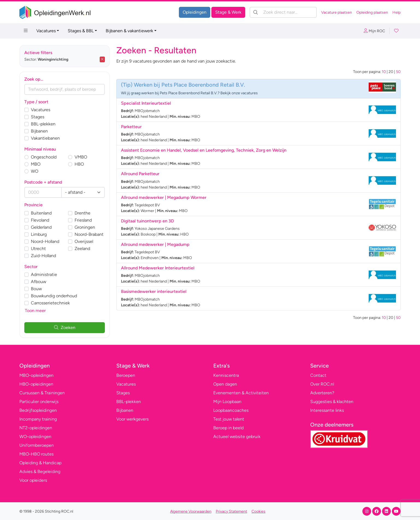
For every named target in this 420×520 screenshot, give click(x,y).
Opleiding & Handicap (40, 463)
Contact (318, 375)
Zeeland (82, 249)
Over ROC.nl (322, 384)
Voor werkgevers (132, 419)
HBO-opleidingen (36, 384)
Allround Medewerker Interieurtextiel (158, 268)
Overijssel (84, 241)
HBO (79, 164)
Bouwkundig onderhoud (54, 296)
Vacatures (46, 31)
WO (35, 171)
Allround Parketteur (140, 174)
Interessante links (327, 410)
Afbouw (39, 282)
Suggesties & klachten (332, 402)
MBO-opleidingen (36, 375)
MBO (36, 164)
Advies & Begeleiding (40, 471)
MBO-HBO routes (36, 454)
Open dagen (225, 384)
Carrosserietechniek (50, 303)
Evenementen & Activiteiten (241, 393)
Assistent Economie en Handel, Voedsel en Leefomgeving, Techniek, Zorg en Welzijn (204, 150)
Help (397, 12)
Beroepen (126, 375)
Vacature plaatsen (337, 12)
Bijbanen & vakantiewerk (129, 31)
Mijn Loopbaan (227, 402)
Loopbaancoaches (231, 410)
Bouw (36, 289)
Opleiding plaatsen (372, 12)
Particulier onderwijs (39, 402)
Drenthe (82, 213)
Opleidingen (195, 12)
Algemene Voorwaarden (191, 511)
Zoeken (65, 327)
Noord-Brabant (89, 234)
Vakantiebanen (45, 138)
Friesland (83, 220)
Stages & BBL (81, 31)
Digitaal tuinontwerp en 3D (147, 221)
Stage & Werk (228, 12)
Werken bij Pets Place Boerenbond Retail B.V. (189, 85)
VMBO (81, 157)
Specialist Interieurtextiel (146, 103)
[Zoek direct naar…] (283, 12)
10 (384, 72)
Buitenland (41, 213)
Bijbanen (39, 131)
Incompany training (38, 419)
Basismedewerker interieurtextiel (154, 291)
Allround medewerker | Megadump (155, 244)
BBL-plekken (43, 124)
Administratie (44, 274)
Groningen (85, 227)
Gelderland (41, 227)
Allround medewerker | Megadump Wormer (164, 197)
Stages (38, 117)
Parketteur (131, 127)
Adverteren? (322, 393)
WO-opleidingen (35, 437)
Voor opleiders (33, 480)
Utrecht (38, 249)
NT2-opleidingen (36, 428)
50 (398, 72)
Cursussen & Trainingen (42, 393)
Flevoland (40, 220)
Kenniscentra (226, 375)
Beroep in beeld (228, 428)
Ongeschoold (44, 157)
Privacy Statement (231, 511)
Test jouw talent (229, 419)
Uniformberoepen (37, 445)
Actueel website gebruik (237, 437)
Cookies (258, 511)
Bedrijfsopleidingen (38, 410)
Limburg (39, 234)
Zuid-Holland (43, 256)
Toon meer (35, 311)
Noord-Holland (45, 241)
